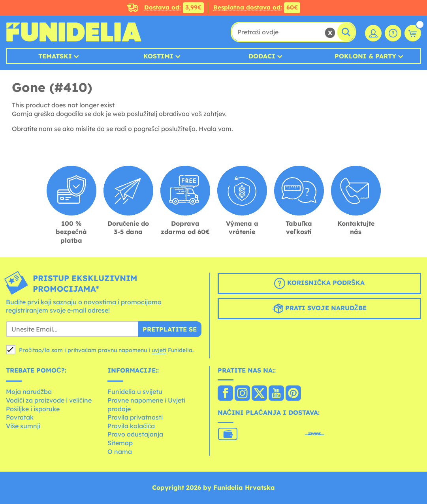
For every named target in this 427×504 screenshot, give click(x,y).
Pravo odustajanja (135, 434)
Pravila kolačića (131, 426)
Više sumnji (23, 426)
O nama (120, 452)
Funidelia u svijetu (135, 392)
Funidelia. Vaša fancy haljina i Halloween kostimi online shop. (74, 32)
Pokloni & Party (365, 56)
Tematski (55, 56)
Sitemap (120, 443)
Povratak (20, 417)
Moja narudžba (29, 392)
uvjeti (159, 350)
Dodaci (262, 56)
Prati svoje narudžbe (319, 309)
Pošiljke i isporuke (33, 409)
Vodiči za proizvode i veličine (49, 400)
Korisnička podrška (319, 283)
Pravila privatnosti (135, 417)
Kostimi (158, 56)
